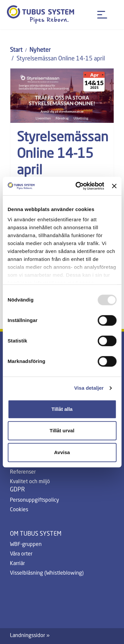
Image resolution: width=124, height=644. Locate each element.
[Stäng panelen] (114, 186)
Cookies (19, 510)
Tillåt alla (62, 409)
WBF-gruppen (26, 545)
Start (16, 50)
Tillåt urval (62, 430)
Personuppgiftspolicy (35, 500)
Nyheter (40, 50)
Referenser (23, 472)
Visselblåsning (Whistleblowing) (47, 573)
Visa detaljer (89, 388)
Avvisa (62, 452)
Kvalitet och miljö (30, 482)
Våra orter (21, 554)
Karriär (17, 564)
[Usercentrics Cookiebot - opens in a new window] (78, 186)
